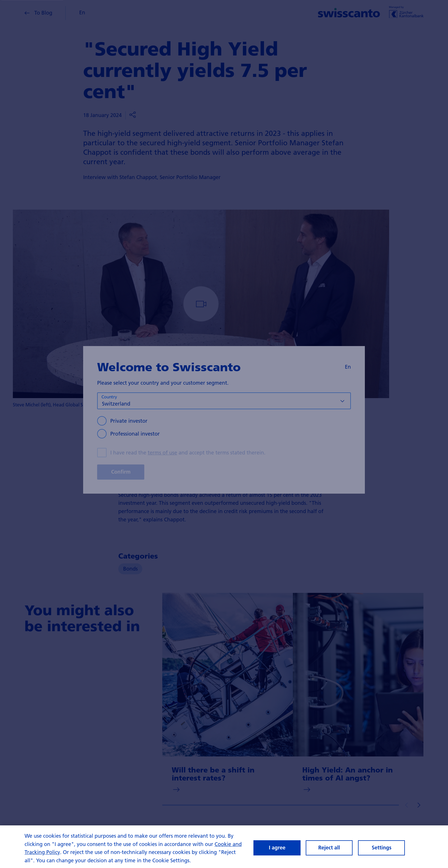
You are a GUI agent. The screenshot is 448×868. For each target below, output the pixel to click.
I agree (277, 848)
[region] (224, 847)
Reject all (329, 848)
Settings (382, 848)
